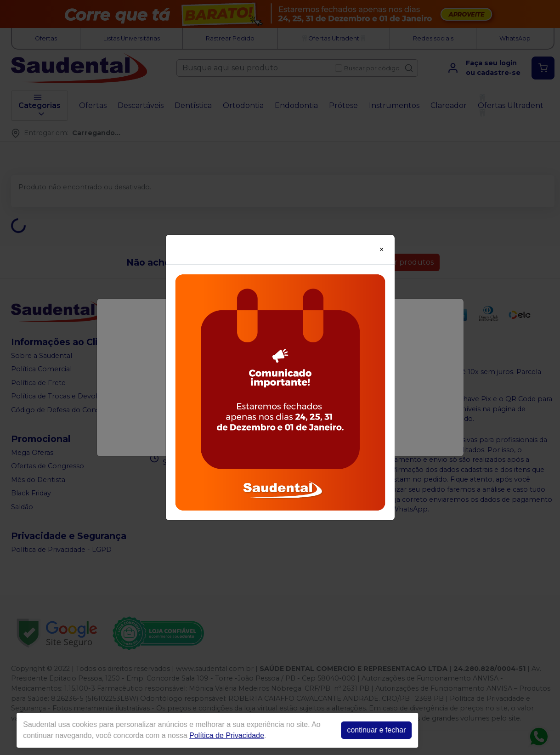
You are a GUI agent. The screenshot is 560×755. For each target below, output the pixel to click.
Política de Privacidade (215, 735)
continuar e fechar (365, 730)
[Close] (382, 250)
